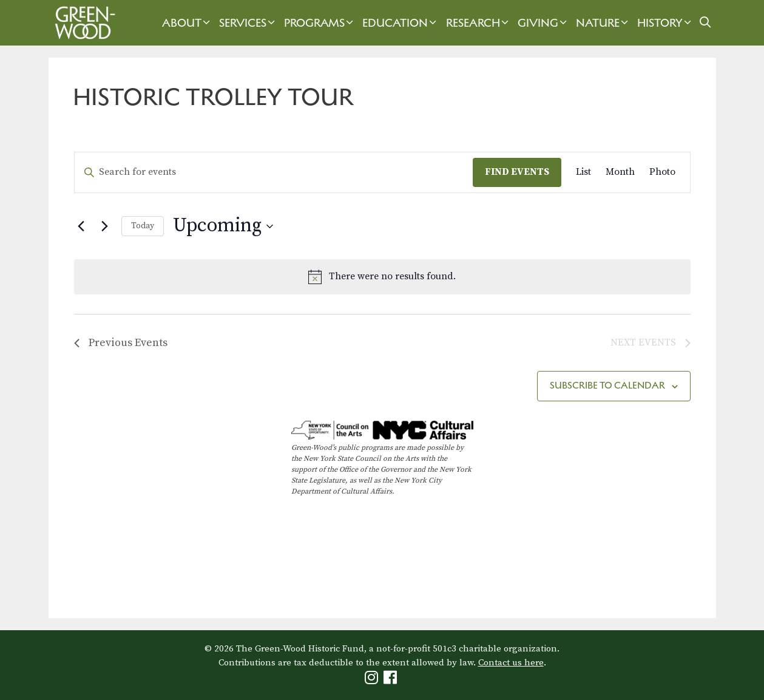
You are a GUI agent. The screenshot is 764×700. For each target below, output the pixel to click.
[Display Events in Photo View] (662, 172)
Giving (544, 23)
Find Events (517, 172)
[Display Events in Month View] (620, 172)
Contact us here (511, 663)
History (666, 23)
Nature (603, 23)
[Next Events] (105, 226)
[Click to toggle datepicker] (223, 226)
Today (143, 226)
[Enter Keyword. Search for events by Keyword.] (274, 172)
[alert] (382, 277)
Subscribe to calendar (607, 385)
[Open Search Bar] (705, 23)
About (188, 23)
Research (479, 23)
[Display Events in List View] (583, 172)
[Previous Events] (81, 226)
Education (401, 23)
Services (248, 23)
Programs (320, 23)
